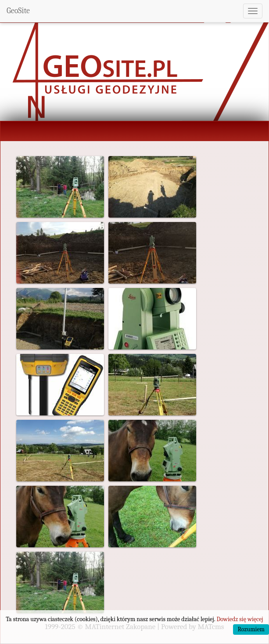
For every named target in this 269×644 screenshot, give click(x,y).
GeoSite (18, 11)
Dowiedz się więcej (240, 619)
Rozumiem (251, 629)
